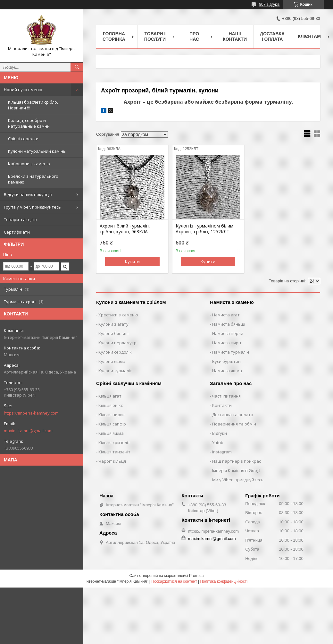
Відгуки (220, 433)
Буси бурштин (226, 361)
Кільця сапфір (112, 424)
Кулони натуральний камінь (37, 151)
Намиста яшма (227, 371)
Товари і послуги (155, 36)
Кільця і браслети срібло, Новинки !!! (33, 105)
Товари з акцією (20, 219)
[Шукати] (77, 67)
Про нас (194, 36)
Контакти (222, 405)
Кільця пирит (112, 415)
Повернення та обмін (234, 424)
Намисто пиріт (227, 343)
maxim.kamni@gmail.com (28, 431)
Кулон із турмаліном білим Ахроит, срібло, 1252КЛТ (204, 229)
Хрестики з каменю (118, 315)
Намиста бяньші (229, 324)
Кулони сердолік (115, 352)
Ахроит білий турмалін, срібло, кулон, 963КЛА (125, 229)
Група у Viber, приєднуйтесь (32, 207)
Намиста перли (228, 333)
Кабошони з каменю (29, 164)
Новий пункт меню (23, 90)
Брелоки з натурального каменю (33, 179)
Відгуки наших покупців (28, 194)
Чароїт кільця (112, 461)
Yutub (218, 442)
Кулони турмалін (115, 371)
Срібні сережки (23, 139)
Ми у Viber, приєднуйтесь (238, 480)
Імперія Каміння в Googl (236, 470)
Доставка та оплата (233, 415)
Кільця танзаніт (114, 452)
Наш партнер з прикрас (237, 461)
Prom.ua (196, 576)
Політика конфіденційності (224, 581)
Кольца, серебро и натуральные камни (29, 123)
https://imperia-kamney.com (31, 413)
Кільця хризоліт (114, 442)
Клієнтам (309, 36)
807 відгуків (269, 4)
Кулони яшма (112, 361)
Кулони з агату (113, 324)
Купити (132, 262)
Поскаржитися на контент (174, 581)
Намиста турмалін (231, 352)
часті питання (226, 396)
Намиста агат (226, 315)
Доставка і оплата (272, 36)
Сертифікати (17, 232)
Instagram (222, 452)
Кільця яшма (111, 433)
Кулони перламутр (117, 343)
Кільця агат (110, 396)
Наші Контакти (235, 36)
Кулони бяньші (113, 333)
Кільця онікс (111, 405)
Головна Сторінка (114, 36)
